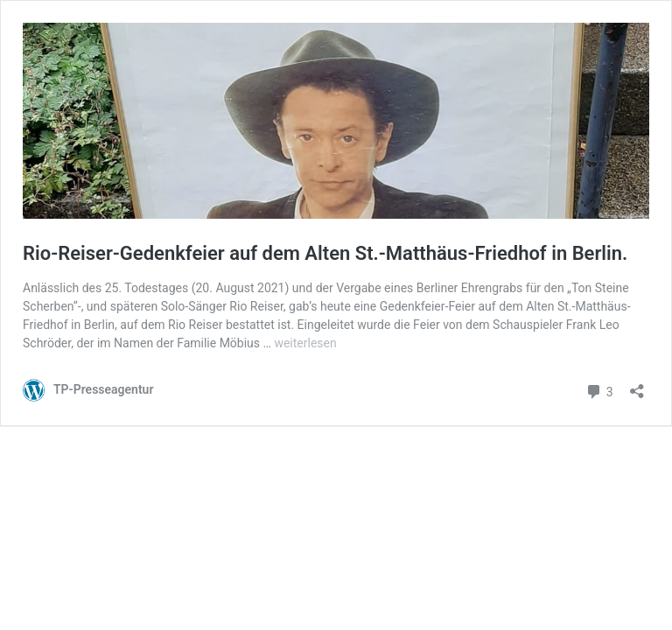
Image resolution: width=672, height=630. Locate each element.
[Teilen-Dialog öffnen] (637, 385)
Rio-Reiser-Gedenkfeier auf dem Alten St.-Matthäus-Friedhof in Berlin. (325, 253)
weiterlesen (305, 343)
